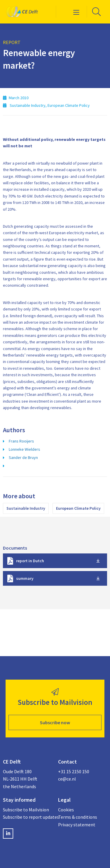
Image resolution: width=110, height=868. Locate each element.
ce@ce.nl (67, 779)
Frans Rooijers (21, 441)
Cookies (66, 810)
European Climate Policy (78, 508)
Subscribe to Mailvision (26, 810)
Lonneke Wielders (24, 449)
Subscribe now (55, 722)
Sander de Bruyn (23, 457)
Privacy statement (77, 825)
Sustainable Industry (26, 508)
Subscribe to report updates (28, 817)
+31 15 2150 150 (74, 771)
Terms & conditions (78, 817)
